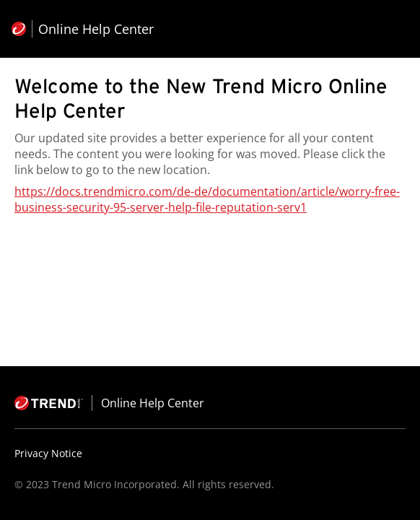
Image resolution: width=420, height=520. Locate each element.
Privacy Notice (48, 453)
